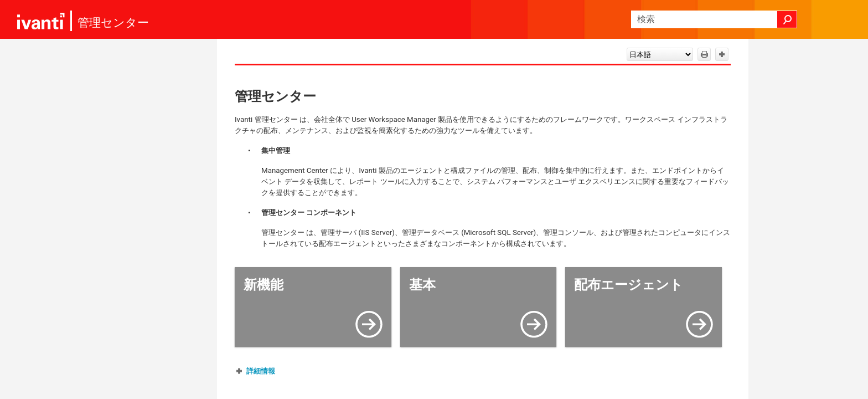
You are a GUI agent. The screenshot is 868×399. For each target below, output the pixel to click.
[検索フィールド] (714, 19)
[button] (787, 19)
